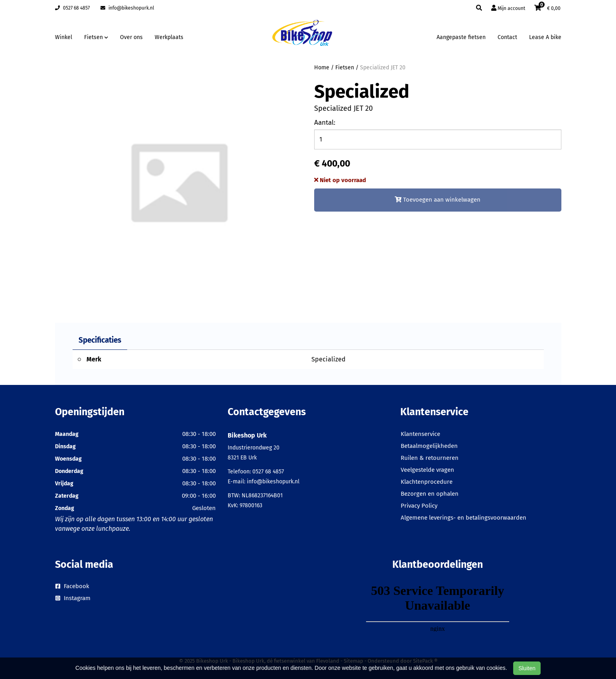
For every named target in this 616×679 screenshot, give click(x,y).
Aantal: (325, 123)
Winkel (64, 37)
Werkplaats (169, 37)
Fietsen (345, 68)
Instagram (73, 598)
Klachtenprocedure (427, 482)
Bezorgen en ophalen (430, 494)
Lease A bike (545, 37)
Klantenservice (420, 434)
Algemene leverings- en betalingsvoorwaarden (463, 518)
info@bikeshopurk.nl (127, 8)
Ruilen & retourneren (430, 458)
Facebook (72, 586)
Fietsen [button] (96, 37)
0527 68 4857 (72, 8)
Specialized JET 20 (383, 68)
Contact (507, 37)
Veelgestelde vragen (427, 470)
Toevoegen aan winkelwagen (438, 200)
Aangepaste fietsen (461, 37)
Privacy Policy (419, 506)
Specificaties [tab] (100, 340)
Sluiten (527, 668)
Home (322, 68)
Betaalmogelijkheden (429, 446)
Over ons (131, 37)
